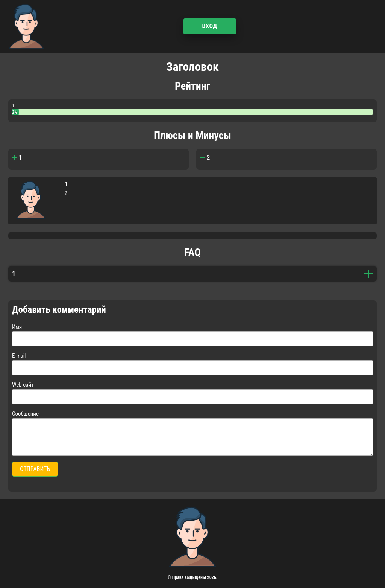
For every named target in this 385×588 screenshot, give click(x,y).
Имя (17, 327)
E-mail (19, 356)
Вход (209, 26)
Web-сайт (23, 385)
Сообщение (25, 414)
